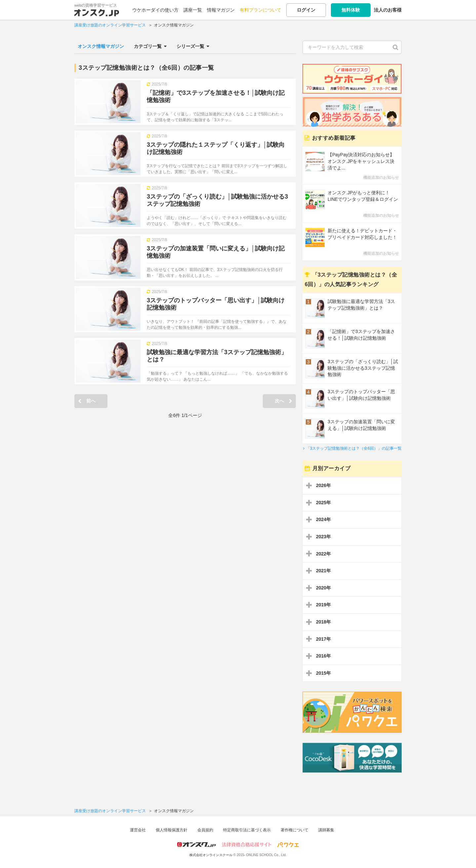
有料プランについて (260, 10)
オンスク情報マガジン (101, 46)
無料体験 (351, 10)
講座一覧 (193, 10)
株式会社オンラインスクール (211, 855)
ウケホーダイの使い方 (155, 10)
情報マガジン (221, 10)
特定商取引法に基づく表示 (247, 830)
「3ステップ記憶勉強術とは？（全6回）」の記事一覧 (354, 448)
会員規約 (205, 830)
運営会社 (138, 830)
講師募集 (326, 830)
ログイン (306, 10)
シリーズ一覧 (193, 46)
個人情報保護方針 (172, 830)
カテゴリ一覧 (150, 46)
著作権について (295, 830)
